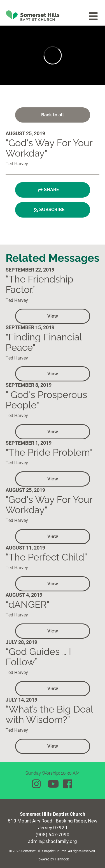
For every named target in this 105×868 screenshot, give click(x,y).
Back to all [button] (53, 115)
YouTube (53, 784)
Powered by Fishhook (53, 859)
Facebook (68, 784)
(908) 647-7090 (53, 834)
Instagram (37, 784)
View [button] (53, 316)
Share (52, 190)
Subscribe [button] (52, 210)
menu (94, 16)
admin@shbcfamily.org (53, 841)
